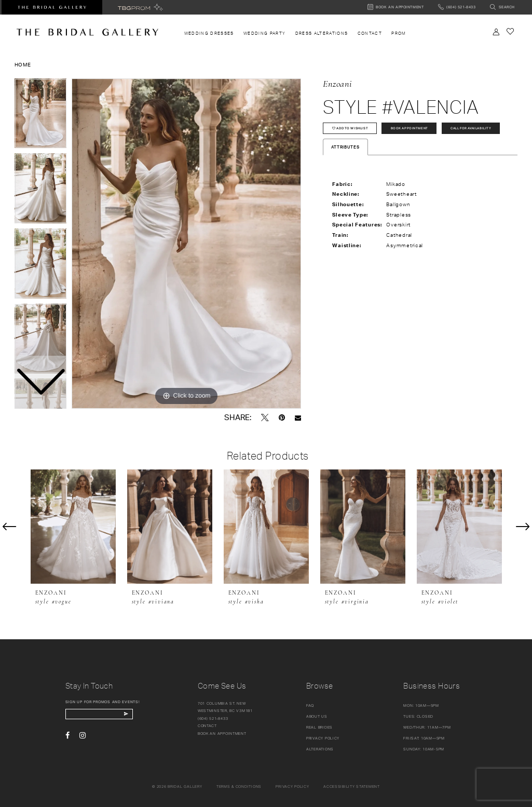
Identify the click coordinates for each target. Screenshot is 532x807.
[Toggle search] (502, 8)
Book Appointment (427, 130)
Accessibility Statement (352, 786)
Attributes (345, 170)
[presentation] (73, 527)
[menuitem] (209, 33)
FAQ (310, 705)
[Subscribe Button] (142, 715)
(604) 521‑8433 (213, 718)
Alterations (320, 749)
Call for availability (359, 150)
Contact (207, 726)
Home (23, 64)
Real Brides (319, 727)
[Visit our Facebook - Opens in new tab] (67, 738)
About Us (317, 716)
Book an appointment (222, 734)
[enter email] (108, 715)
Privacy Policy (323, 738)
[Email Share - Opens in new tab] (298, 418)
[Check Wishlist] (510, 31)
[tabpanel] (186, 244)
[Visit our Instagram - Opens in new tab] (83, 738)
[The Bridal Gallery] (87, 32)
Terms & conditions (239, 786)
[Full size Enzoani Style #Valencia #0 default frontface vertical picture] (186, 244)
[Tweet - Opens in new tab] (265, 418)
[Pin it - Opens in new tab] (282, 418)
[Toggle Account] (496, 32)
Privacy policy (292, 786)
